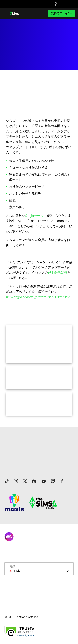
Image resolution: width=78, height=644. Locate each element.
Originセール (34, 216)
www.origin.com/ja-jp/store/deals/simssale (38, 297)
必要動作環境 (57, 273)
